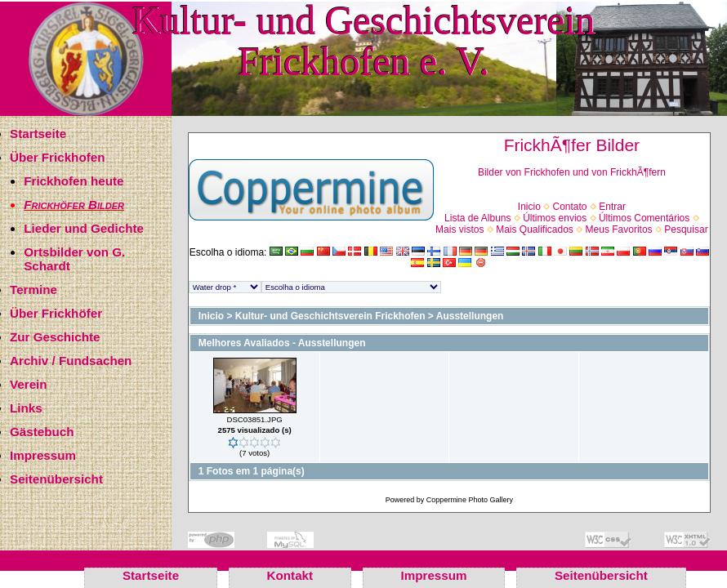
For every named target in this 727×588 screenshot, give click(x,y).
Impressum (43, 455)
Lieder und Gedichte (84, 228)
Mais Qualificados (535, 229)
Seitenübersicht (56, 479)
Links (26, 408)
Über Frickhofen (57, 157)
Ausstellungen (470, 316)
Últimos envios (555, 218)
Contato (570, 207)
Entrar (612, 207)
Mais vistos (459, 229)
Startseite (38, 134)
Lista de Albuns (477, 218)
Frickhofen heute (74, 181)
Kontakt (290, 575)
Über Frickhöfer (56, 313)
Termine (33, 290)
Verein (29, 384)
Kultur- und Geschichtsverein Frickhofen (330, 316)
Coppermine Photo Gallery (470, 500)
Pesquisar (686, 229)
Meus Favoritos (619, 229)
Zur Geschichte (55, 337)
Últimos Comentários (644, 218)
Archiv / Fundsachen (71, 361)
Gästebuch (42, 432)
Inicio (529, 207)
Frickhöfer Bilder (74, 205)
